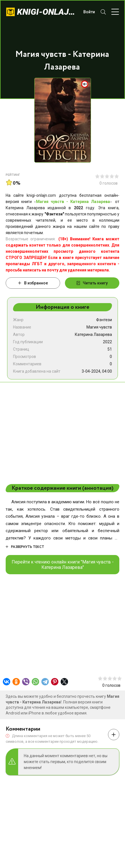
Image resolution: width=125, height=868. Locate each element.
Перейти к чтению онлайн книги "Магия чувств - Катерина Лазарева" (63, 565)
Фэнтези (104, 320)
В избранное (33, 283)
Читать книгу (92, 283)
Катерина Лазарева (93, 334)
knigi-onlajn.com (47, 12)
